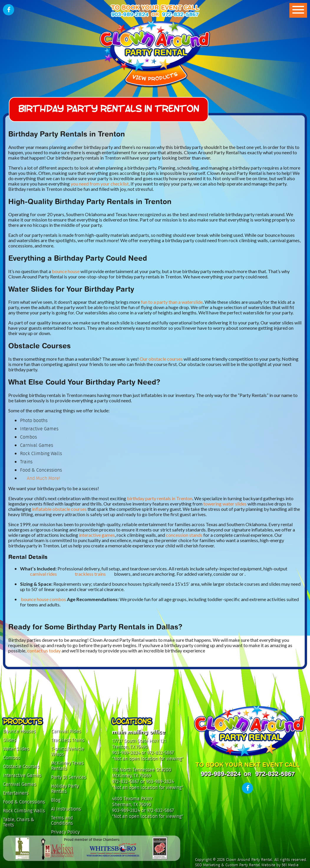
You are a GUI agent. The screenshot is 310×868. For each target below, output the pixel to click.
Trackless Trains (67, 740)
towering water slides (225, 504)
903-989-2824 (130, 14)
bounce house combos (43, 599)
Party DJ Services (69, 777)
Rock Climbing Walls (24, 811)
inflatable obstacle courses (59, 509)
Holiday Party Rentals (65, 789)
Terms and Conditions (62, 820)
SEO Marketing (208, 865)
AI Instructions (66, 809)
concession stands (184, 535)
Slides (9, 740)
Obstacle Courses (21, 766)
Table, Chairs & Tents (19, 822)
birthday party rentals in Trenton (160, 498)
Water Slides (16, 749)
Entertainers (16, 793)
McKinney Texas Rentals (67, 766)
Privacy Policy (65, 832)
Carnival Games (19, 784)
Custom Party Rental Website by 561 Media (262, 865)
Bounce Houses (19, 731)
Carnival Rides (66, 731)
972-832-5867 (180, 14)
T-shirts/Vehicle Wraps (67, 751)
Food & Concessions (24, 802)
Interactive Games (22, 775)
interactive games (97, 535)
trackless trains (90, 574)
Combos (11, 758)
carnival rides (43, 574)
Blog (56, 800)
